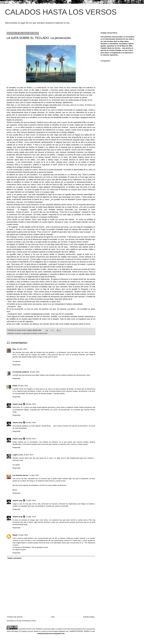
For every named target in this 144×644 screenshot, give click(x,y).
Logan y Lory (18, 455)
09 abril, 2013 (22, 349)
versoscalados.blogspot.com (58, 631)
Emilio (15, 386)
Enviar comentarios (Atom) (26, 621)
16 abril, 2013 (23, 535)
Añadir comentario (15, 558)
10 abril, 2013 (28, 455)
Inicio (53, 617)
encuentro (18, 333)
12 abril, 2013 (31, 500)
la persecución (43, 333)
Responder (17, 365)
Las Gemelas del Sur (20, 475)
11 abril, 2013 (34, 475)
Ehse (14, 349)
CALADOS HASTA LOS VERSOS (61, 12)
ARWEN (87, 631)
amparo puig (17, 404)
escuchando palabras (21, 372)
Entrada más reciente (15, 617)
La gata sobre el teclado (29, 333)
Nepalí (15, 535)
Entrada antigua (89, 617)
